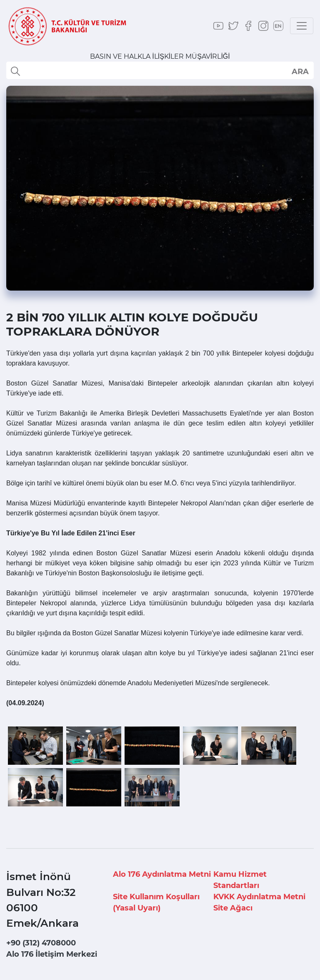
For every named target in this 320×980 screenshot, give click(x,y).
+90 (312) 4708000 (41, 943)
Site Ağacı (233, 908)
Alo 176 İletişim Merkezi (52, 954)
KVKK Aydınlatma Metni (259, 897)
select (300, 71)
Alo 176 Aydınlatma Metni (162, 874)
